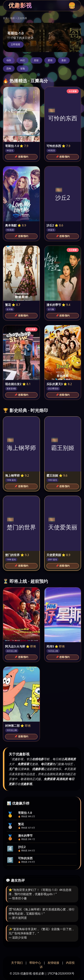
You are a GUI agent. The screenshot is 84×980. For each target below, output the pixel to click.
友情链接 (53, 963)
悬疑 (36, 60)
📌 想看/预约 (21, 157)
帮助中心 (35, 963)
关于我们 (17, 963)
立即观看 (15, 44)
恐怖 (9, 69)
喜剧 (64, 60)
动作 (9, 60)
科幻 (23, 60)
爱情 (50, 60)
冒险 (23, 69)
